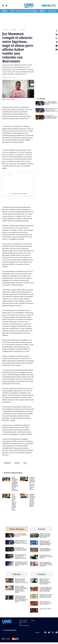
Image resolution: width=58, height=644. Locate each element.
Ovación (23, 11)
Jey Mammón (22, 30)
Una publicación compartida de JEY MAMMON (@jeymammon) (18, 196)
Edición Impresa (42, 11)
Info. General (36, 11)
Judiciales (14, 30)
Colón (28, 11)
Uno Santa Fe (6, 30)
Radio (33, 620)
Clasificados (52, 11)
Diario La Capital (23, 620)
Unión (31, 11)
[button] (3, 6)
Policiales (18, 11)
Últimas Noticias (5, 11)
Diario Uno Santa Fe (24, 625)
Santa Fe (12, 11)
